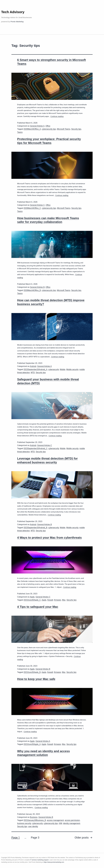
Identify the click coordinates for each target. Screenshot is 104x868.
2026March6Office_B (32, 290)
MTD (33, 373)
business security (24, 823)
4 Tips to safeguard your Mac (38, 607)
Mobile (63, 369)
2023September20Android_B (35, 528)
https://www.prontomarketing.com (54, 862)
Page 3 (35, 838)
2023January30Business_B (35, 820)
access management (55, 820)
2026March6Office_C (32, 208)
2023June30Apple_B (32, 672)
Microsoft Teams (64, 129)
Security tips (76, 129)
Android (33, 366)
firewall (50, 600)
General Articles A (37, 126)
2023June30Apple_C (32, 600)
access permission (72, 820)
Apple (32, 597)
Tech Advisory (13, 12)
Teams (20, 132)
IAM (60, 823)
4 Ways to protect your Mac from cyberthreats (49, 538)
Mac (64, 600)
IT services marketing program (39, 860)
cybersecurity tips (49, 129)
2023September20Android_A (35, 369)
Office (48, 126)
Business (34, 817)
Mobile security (72, 369)
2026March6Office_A (32, 129)
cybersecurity (54, 369)
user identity (33, 826)
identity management (72, 823)
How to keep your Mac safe (36, 679)
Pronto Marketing (17, 22)
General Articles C (37, 205)
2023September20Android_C (35, 448)
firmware (57, 600)
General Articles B (37, 287)
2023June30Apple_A (32, 744)
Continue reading (57, 116)
